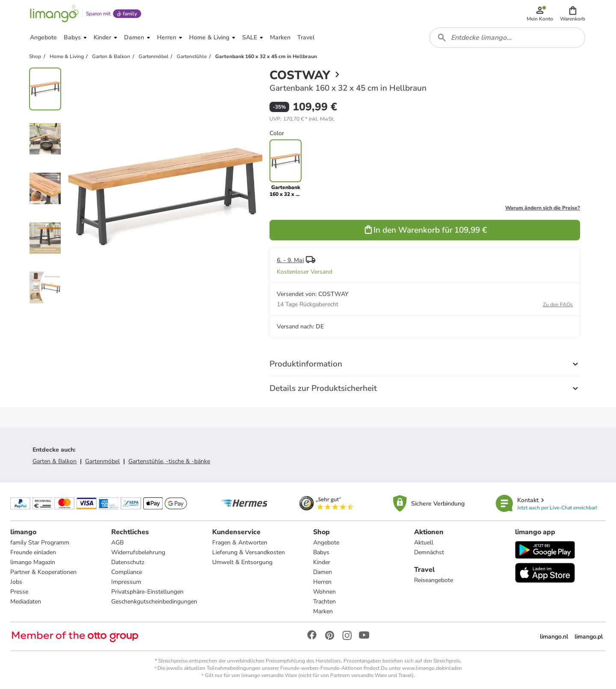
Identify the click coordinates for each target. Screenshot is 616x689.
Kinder (322, 562)
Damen (323, 572)
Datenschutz (128, 562)
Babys (321, 552)
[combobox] (507, 38)
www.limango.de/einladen (432, 668)
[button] (573, 14)
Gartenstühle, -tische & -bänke (169, 461)
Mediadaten (26, 602)
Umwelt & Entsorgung (242, 562)
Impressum (126, 582)
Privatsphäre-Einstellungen (147, 592)
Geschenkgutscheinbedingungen (154, 602)
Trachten (324, 602)
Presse (19, 592)
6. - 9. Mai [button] (290, 260)
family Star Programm (40, 543)
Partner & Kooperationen (43, 572)
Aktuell (424, 543)
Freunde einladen (33, 552)
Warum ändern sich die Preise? (543, 208)
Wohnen (324, 592)
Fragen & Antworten (240, 543)
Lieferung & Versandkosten (249, 552)
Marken (323, 611)
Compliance (127, 572)
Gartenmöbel (102, 461)
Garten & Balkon (55, 461)
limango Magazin (33, 562)
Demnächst (429, 552)
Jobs (16, 582)
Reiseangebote (434, 580)
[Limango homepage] (54, 14)
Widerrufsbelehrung (138, 552)
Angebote (326, 543)
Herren (322, 582)
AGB (117, 543)
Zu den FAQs (558, 305)
